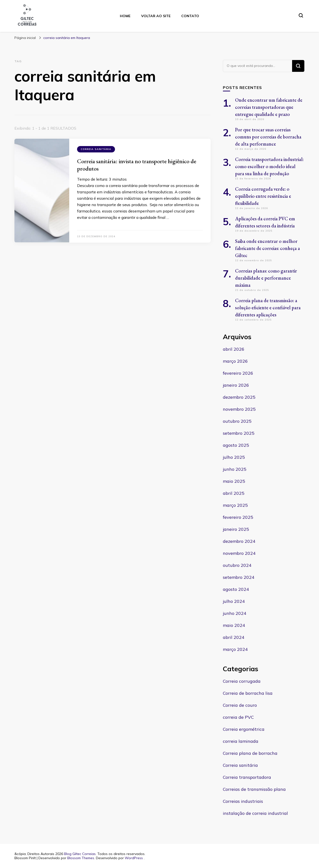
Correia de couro (240, 705)
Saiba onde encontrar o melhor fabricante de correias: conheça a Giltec (268, 248)
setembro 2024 (239, 577)
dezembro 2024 (239, 541)
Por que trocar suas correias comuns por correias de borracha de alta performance (268, 137)
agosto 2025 (236, 445)
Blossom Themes (81, 858)
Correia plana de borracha (250, 753)
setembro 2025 (239, 433)
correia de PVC (238, 717)
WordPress (134, 858)
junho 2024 (235, 613)
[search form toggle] (301, 15)
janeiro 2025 (236, 529)
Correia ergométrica (244, 729)
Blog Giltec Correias (80, 854)
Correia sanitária (96, 149)
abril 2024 (234, 637)
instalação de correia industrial (255, 813)
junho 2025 (235, 469)
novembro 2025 (239, 409)
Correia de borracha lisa (248, 693)
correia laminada (241, 741)
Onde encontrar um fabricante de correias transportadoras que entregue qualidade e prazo (269, 107)
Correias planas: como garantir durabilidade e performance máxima (266, 278)
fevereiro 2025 (238, 517)
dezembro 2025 (239, 397)
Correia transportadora (247, 777)
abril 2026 (234, 349)
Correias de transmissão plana (254, 789)
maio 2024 (234, 625)
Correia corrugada (242, 681)
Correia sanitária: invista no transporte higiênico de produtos (137, 165)
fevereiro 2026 (238, 373)
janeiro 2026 (236, 385)
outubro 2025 (237, 421)
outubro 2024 (237, 565)
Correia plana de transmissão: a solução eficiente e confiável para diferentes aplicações (268, 308)
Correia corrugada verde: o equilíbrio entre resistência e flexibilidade (263, 196)
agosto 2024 (236, 589)
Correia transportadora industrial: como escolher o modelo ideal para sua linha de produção (269, 166)
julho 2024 (234, 601)
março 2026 (235, 361)
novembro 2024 (239, 553)
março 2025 (235, 505)
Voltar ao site (156, 16)
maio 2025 (234, 481)
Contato (190, 16)
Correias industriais (243, 801)
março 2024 (235, 649)
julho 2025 (234, 457)
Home (125, 16)
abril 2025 (234, 493)
